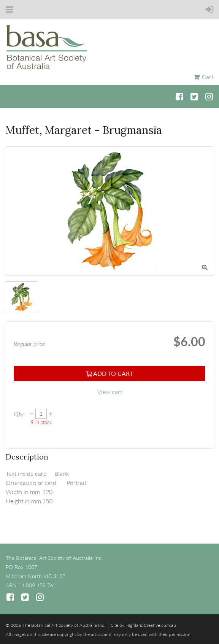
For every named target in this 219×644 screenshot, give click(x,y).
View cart (110, 392)
